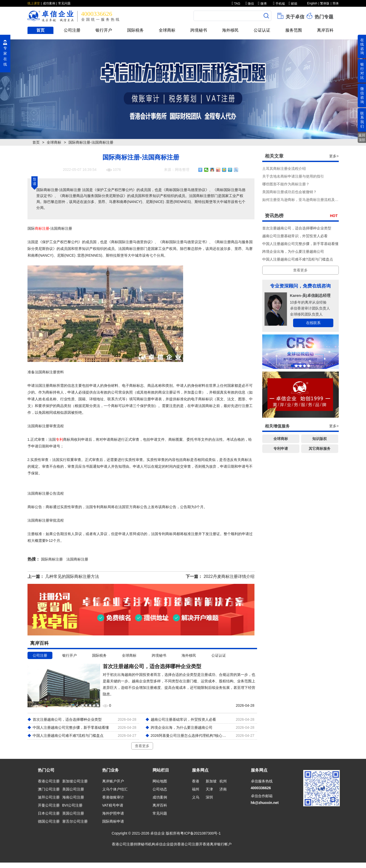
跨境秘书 (199, 30)
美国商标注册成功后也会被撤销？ (289, 192)
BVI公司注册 (72, 805)
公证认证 (262, 30)
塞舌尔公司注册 (75, 821)
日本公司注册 (49, 813)
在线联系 (313, 323)
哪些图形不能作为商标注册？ (286, 184)
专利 (59, 439)
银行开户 (104, 30)
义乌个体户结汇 (115, 789)
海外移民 (230, 30)
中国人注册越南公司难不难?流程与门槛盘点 (298, 259)
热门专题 (319, 16)
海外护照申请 (113, 813)
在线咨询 (362, 46)
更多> (334, 156)
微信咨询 (362, 95)
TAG (236, 4)
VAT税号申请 (113, 805)
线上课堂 (34, 3)
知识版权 (320, 439)
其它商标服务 (320, 449)
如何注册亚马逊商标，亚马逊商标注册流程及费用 (302, 200)
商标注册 (42, 228)
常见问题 (64, 3)
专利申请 (281, 449)
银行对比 (362, 71)
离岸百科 (325, 30)
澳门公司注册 (49, 789)
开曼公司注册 (49, 805)
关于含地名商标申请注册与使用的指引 (293, 176)
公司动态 (160, 789)
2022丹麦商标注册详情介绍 (229, 576)
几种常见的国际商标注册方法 (72, 576)
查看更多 (142, 746)
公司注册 (72, 30)
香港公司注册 (49, 781)
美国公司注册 (73, 789)
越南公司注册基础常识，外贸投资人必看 (295, 236)
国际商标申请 (113, 821)
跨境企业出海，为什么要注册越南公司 (293, 251)
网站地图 (160, 781)
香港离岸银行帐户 (217, 844)
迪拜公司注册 (49, 797)
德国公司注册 (49, 821)
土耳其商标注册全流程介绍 (284, 169)
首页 (40, 30)
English (312, 3)
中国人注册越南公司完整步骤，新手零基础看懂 (300, 244)
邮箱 (293, 4)
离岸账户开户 (113, 781)
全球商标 (167, 30)
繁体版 (325, 3)
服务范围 (294, 30)
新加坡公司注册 (75, 781)
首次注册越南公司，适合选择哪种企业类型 (297, 228)
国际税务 (135, 30)
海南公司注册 (73, 797)
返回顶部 (362, 138)
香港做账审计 (113, 797)
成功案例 (49, 3)
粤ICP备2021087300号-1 (201, 833)
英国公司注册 (73, 813)
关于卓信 (290, 16)
